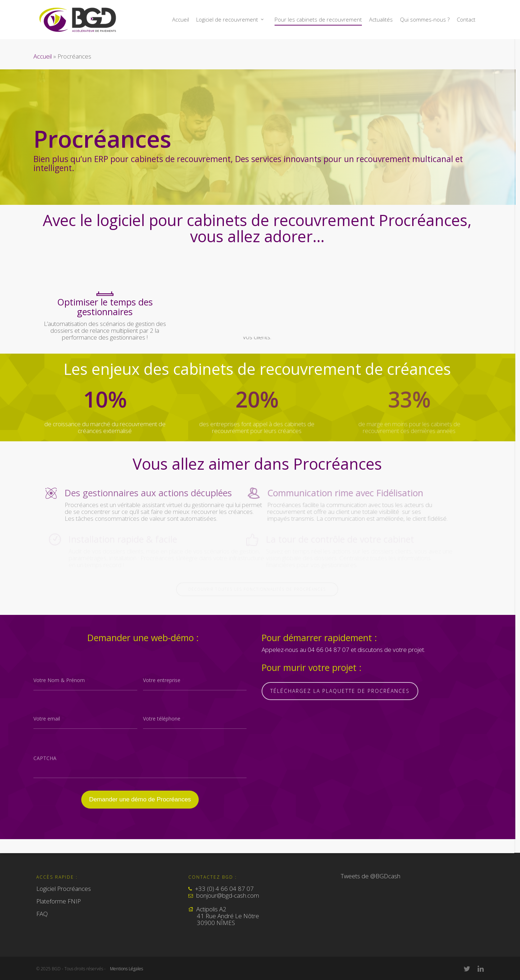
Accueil (181, 19)
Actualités (381, 19)
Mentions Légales (126, 969)
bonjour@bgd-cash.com (228, 895)
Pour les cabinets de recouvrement (318, 19)
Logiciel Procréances (64, 889)
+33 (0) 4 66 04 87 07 (224, 889)
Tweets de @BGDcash (371, 876)
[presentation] (140, 764)
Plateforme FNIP (59, 901)
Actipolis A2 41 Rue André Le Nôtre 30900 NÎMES (224, 916)
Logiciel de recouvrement (230, 20)
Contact (466, 19)
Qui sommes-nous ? (425, 19)
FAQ (42, 914)
